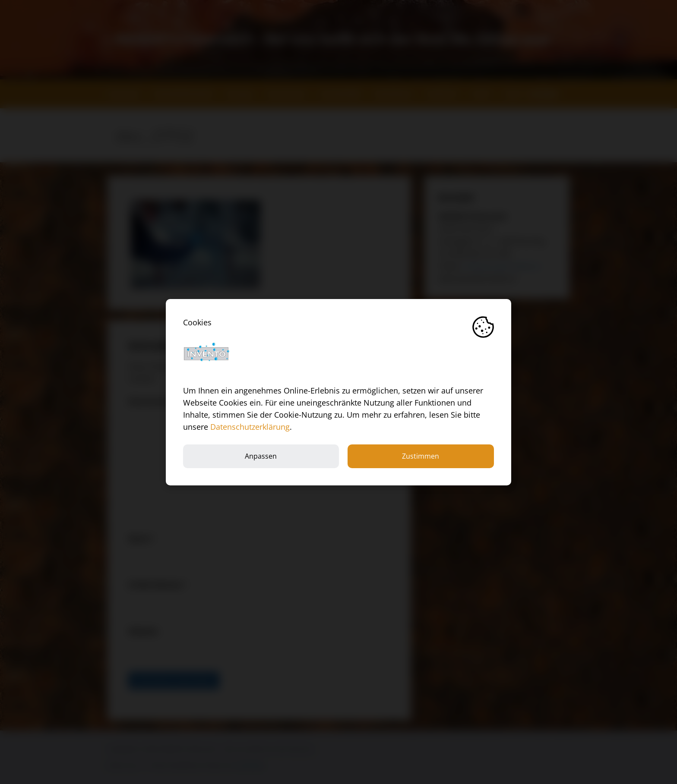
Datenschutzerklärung (250, 427)
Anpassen (261, 456)
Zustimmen (421, 456)
